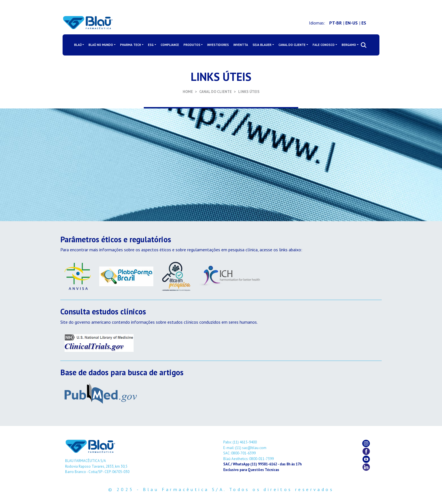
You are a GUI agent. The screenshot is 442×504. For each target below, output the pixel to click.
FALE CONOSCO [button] (324, 45)
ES (364, 23)
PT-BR (335, 23)
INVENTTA (241, 45)
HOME (188, 92)
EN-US (352, 23)
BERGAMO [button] (349, 45)
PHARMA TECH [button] (131, 45)
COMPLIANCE (170, 45)
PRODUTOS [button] (192, 45)
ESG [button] (151, 45)
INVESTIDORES (218, 45)
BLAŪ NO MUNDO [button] (101, 45)
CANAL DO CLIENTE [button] (292, 45)
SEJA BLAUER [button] (262, 45)
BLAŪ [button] (78, 45)
